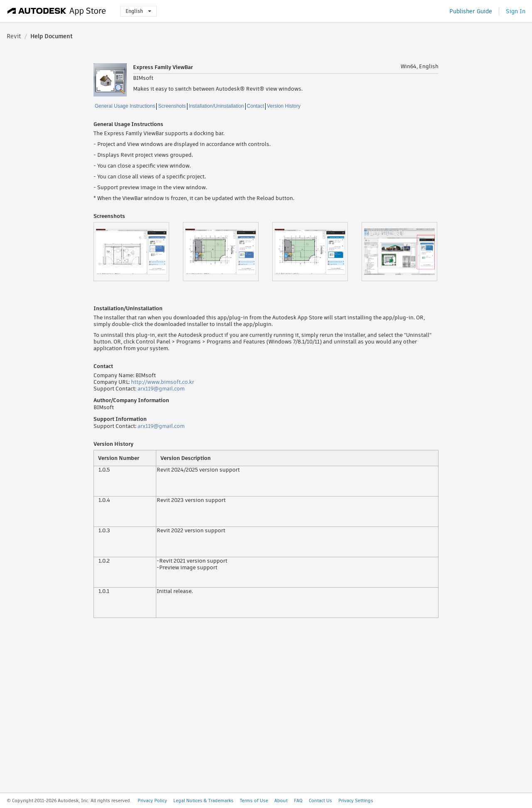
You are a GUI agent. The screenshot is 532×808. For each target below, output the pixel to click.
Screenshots (172, 106)
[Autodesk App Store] (57, 11)
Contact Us (320, 801)
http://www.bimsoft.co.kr (163, 382)
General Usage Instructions (125, 106)
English (138, 11)
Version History (284, 106)
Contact (255, 106)
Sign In (516, 11)
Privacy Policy (152, 801)
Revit (14, 36)
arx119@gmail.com (161, 389)
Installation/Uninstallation (216, 106)
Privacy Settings (356, 801)
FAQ (298, 801)
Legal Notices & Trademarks (203, 801)
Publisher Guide (471, 11)
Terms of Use (254, 801)
